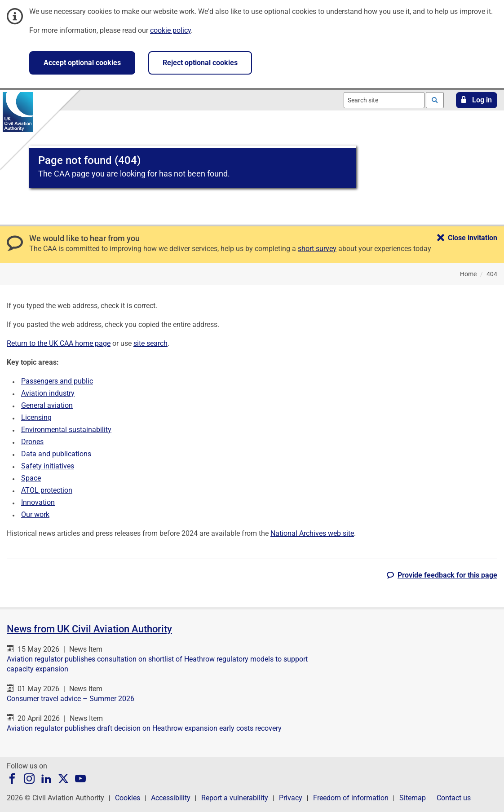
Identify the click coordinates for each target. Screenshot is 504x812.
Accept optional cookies (82, 63)
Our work (35, 514)
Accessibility (171, 798)
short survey (317, 249)
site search (150, 343)
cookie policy (170, 30)
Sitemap (413, 798)
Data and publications (56, 454)
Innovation (38, 502)
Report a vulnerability (235, 798)
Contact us (454, 798)
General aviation (47, 405)
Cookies (128, 798)
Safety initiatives (48, 466)
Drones (32, 442)
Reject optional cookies (200, 63)
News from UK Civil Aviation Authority (89, 629)
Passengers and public (57, 381)
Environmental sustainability (66, 430)
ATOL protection (47, 490)
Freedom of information (351, 798)
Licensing (36, 417)
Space (31, 478)
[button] (477, 100)
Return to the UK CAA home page (59, 343)
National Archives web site (312, 533)
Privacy (291, 798)
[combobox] (384, 100)
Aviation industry (48, 393)
